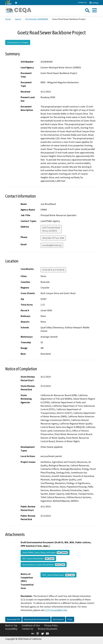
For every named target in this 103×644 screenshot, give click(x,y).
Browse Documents (48, 629)
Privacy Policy (51, 625)
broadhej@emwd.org (52, 245)
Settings (94, 3)
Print (70, 619)
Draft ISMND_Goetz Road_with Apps (45, 552)
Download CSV (13, 619)
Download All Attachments (36, 619)
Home (8, 19)
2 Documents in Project (18, 42)
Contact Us (82, 2)
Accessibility (11, 629)
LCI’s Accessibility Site (56, 610)
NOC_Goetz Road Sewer (58, 575)
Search (18, 19)
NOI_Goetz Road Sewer (38, 559)
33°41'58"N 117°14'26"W (53, 270)
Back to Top (11, 625)
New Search (58, 619)
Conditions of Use (31, 625)
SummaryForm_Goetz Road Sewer (44, 565)
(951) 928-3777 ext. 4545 (53, 238)
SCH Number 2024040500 (37, 19)
